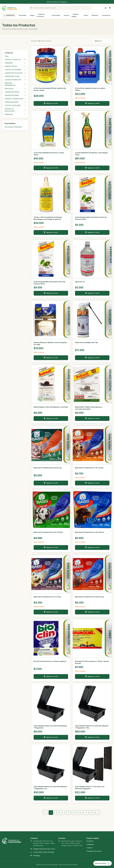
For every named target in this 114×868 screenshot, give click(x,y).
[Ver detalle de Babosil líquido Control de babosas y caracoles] (51, 384)
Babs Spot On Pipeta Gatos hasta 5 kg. (48, 468)
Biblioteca (95, 15)
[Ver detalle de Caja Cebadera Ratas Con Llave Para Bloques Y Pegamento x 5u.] (51, 764)
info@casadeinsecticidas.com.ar (44, 849)
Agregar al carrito (51, 103)
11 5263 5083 (38, 852)
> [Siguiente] (98, 812)
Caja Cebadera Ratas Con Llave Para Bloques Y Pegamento (50, 727)
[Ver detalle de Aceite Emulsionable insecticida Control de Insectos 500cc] (51, 259)
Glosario (67, 15)
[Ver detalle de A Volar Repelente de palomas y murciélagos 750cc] (92, 130)
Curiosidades (56, 15)
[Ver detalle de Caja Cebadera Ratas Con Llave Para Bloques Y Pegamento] (51, 703)
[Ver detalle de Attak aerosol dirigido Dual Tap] (92, 320)
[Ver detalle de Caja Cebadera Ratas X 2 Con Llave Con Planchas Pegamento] (92, 764)
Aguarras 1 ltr (80, 282)
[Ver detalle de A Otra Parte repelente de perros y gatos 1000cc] (92, 65)
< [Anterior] (45, 812)
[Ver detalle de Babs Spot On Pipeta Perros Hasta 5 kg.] (92, 574)
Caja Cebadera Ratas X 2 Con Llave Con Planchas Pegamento (90, 788)
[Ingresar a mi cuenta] (105, 8)
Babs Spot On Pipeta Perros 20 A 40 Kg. (48, 532)
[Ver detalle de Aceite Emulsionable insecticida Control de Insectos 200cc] (92, 194)
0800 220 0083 (49, 852)
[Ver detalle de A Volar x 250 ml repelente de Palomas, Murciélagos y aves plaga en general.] (51, 194)
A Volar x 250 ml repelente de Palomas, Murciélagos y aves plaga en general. (48, 218)
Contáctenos (106, 15)
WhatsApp (37, 856)
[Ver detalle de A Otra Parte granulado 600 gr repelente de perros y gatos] (51, 65)
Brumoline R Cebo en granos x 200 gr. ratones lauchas (92, 662)
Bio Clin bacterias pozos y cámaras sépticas (50, 661)
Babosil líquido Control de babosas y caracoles (51, 407)
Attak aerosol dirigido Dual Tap (86, 342)
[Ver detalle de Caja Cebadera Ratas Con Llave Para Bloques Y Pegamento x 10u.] (92, 703)
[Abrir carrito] (110, 8)
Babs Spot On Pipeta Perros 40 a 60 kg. (89, 532)
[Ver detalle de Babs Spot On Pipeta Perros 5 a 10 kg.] (51, 574)
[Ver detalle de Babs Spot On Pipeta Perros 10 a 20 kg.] (92, 445)
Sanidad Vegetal (75, 15)
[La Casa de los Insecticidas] (10, 8)
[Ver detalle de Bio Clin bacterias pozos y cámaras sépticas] (51, 639)
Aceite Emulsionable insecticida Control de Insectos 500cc (49, 283)
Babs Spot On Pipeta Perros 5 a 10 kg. (47, 597)
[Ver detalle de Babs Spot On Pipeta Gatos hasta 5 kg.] (51, 445)
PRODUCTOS (9, 15)
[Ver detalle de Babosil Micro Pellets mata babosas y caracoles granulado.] (92, 384)
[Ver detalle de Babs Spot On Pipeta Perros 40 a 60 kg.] (92, 510)
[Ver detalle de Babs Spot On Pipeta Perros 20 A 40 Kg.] (51, 510)
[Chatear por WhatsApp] (103, 863)
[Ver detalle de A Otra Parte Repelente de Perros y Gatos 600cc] (51, 130)
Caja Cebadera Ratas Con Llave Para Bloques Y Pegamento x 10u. (92, 727)
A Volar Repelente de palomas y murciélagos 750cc (91, 154)
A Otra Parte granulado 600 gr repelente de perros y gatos (50, 89)
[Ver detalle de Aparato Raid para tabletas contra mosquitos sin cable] (51, 320)
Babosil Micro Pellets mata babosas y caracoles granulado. (89, 408)
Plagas (32, 15)
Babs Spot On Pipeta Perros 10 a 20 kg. (89, 468)
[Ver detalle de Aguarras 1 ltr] (92, 259)
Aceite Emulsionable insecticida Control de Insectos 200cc (91, 218)
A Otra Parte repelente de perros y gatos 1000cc (90, 89)
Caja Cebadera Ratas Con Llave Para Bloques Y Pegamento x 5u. (50, 788)
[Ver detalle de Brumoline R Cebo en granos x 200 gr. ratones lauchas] (92, 639)
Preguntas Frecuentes (41, 15)
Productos (90, 841)
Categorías (90, 844)
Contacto (90, 848)
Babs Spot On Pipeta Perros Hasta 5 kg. (89, 597)
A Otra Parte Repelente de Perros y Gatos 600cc (49, 154)
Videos (86, 15)
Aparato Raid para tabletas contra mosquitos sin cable (50, 343)
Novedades (23, 15)
